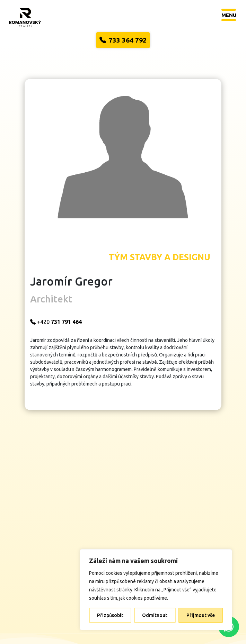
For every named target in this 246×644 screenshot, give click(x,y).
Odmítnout (155, 615)
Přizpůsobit (110, 615)
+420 (69, 306)
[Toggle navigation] (229, 15)
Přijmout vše (201, 615)
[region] (156, 590)
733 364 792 (123, 40)
